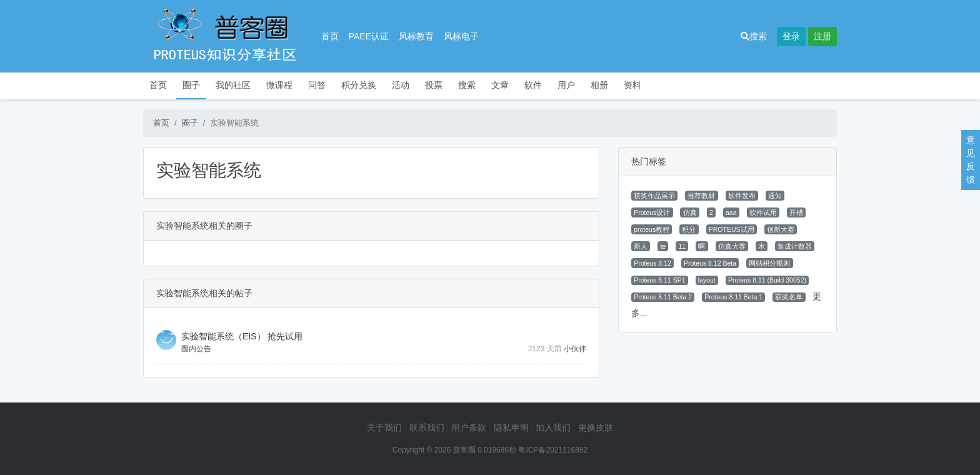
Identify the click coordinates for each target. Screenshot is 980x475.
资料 (632, 85)
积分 (689, 229)
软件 (533, 85)
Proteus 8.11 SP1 (659, 280)
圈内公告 (196, 349)
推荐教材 (701, 196)
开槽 (796, 212)
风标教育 (416, 36)
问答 (317, 85)
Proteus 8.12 (652, 263)
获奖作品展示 (654, 196)
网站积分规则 (769, 263)
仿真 (690, 212)
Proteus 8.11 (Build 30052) (767, 280)
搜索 (754, 36)
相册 (599, 85)
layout (707, 280)
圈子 (191, 85)
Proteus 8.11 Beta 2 (663, 297)
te (663, 246)
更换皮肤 (596, 427)
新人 (641, 246)
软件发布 (742, 196)
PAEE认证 (369, 36)
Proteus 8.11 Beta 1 (733, 297)
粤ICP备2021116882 (553, 450)
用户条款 (469, 427)
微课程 (279, 85)
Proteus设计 (652, 212)
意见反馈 (971, 160)
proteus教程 (652, 229)
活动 (401, 85)
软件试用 (763, 212)
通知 (775, 196)
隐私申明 (511, 427)
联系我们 (427, 427)
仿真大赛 (732, 246)
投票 (434, 85)
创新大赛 (781, 229)
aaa (731, 212)
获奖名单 (789, 297)
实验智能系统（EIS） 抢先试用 (242, 336)
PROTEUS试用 (732, 229)
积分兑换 (359, 85)
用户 (566, 85)
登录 (791, 36)
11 (682, 246)
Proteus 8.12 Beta (710, 263)
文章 (500, 85)
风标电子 (461, 36)
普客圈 (464, 450)
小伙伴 (575, 349)
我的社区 (233, 85)
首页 (330, 36)
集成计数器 (795, 246)
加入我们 (553, 427)
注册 (822, 36)
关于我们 (384, 427)
